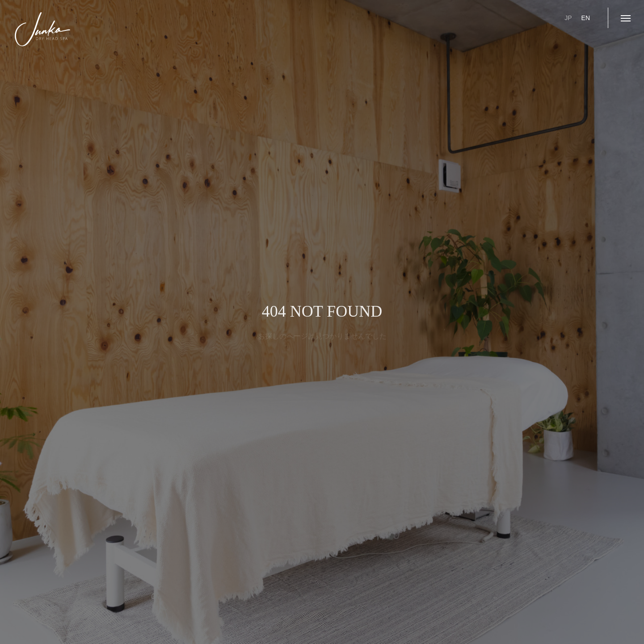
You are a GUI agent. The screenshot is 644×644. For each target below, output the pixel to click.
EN (586, 18)
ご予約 (503, 18)
